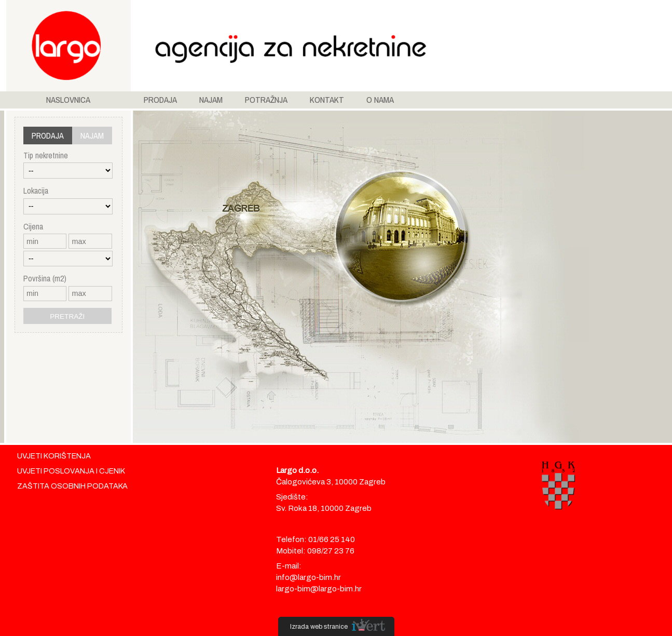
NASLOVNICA (68, 100)
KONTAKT (327, 100)
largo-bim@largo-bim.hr (319, 589)
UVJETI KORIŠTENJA (54, 456)
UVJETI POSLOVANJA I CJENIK (71, 471)
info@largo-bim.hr (308, 577)
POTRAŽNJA (266, 100)
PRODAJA (160, 100)
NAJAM (211, 100)
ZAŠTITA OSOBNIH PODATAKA (72, 486)
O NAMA (380, 100)
